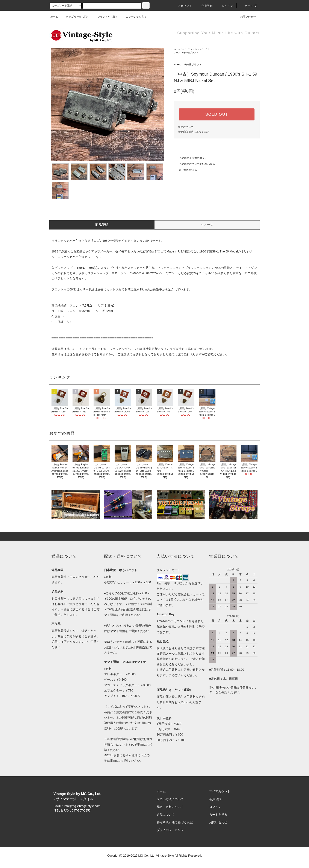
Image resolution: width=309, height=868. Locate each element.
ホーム (54, 17)
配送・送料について (170, 807)
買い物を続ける (185, 170)
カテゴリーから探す (75, 17)
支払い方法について (170, 799)
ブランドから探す (105, 17)
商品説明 (102, 225)
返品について (186, 127)
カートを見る (218, 815)
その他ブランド (191, 52)
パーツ (186, 49)
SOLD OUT (217, 114)
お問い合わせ (245, 17)
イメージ (207, 225)
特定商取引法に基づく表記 (194, 132)
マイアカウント (220, 791)
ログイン (225, 6)
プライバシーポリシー (172, 830)
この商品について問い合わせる (194, 164)
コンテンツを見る (134, 17)
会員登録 (204, 6)
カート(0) (249, 6)
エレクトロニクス (201, 49)
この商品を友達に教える (191, 158)
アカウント (182, 6)
